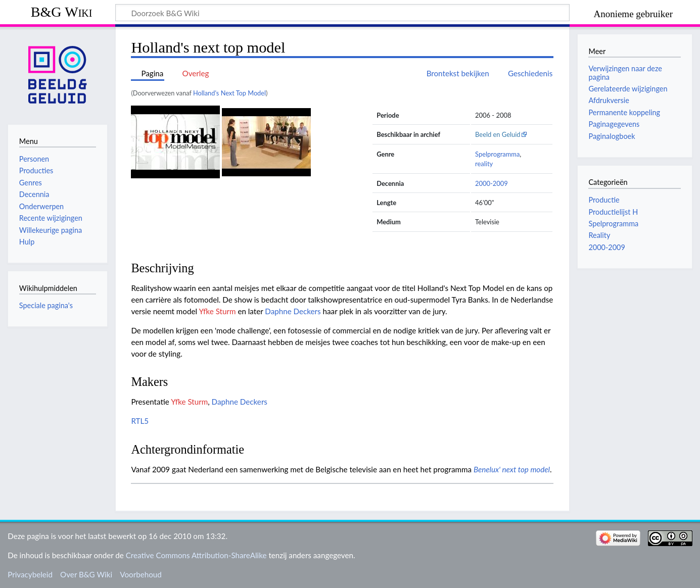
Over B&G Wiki (86, 574)
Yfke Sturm (217, 311)
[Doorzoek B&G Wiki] (342, 13)
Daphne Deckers (293, 311)
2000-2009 (492, 183)
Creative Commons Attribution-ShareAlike (196, 555)
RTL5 (140, 421)
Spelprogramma (497, 154)
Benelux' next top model (512, 469)
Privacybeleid (30, 574)
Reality (599, 235)
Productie (604, 200)
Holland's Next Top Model (229, 93)
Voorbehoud (141, 574)
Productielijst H (613, 212)
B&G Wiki (62, 12)
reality (484, 164)
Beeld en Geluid (498, 134)
